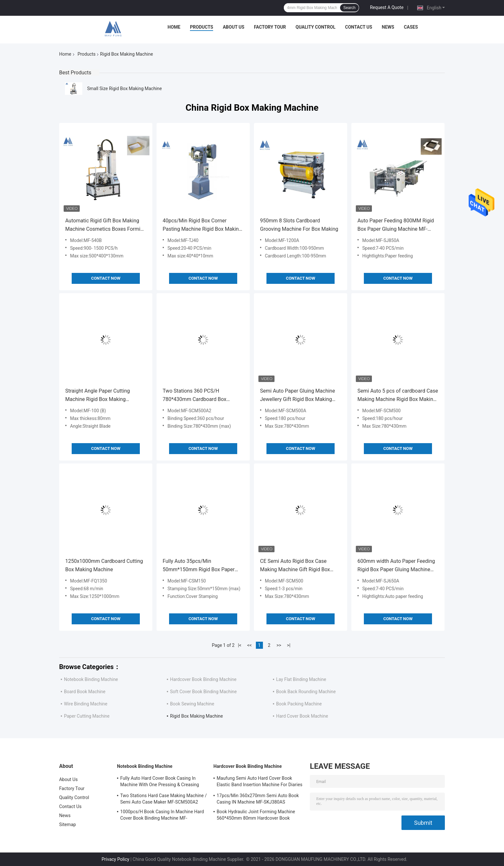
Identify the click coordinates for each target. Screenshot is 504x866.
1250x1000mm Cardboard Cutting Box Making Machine (104, 565)
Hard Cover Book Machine (302, 716)
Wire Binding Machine (86, 704)
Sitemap (67, 824)
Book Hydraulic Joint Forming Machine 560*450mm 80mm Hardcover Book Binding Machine (256, 816)
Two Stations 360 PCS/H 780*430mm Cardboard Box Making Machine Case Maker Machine (196, 396)
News (388, 27)
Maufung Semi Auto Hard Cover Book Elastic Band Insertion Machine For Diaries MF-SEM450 (260, 782)
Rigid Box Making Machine (197, 716)
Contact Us (358, 27)
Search (349, 8)
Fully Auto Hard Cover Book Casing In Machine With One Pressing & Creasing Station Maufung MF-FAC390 (160, 782)
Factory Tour (270, 27)
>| (289, 645)
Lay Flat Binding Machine (301, 679)
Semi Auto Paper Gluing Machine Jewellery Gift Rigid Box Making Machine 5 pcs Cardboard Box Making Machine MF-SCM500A (297, 396)
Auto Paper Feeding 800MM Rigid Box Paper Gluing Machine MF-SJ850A (396, 225)
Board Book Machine (85, 692)
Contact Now (106, 278)
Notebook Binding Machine (91, 679)
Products (202, 27)
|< (240, 645)
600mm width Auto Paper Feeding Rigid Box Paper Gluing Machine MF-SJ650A (396, 566)
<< (249, 645)
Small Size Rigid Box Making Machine (124, 88)
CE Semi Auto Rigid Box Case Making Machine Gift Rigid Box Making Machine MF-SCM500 (295, 566)
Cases (411, 27)
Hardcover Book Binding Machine (203, 679)
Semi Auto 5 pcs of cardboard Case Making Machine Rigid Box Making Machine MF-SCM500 (398, 396)
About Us (234, 27)
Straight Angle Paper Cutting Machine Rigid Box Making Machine (98, 396)
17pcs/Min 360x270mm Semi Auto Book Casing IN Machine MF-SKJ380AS (258, 799)
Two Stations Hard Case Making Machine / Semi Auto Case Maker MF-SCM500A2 (163, 799)
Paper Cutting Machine (87, 716)
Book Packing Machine (299, 704)
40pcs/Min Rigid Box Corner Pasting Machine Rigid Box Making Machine (202, 225)
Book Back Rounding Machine (306, 692)
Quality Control (316, 27)
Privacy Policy (115, 859)
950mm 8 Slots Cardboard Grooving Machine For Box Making (299, 225)
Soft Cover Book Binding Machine (203, 692)
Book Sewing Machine (192, 704)
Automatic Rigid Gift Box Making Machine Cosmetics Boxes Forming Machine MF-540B (106, 225)
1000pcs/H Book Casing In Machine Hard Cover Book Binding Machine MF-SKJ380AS (162, 816)
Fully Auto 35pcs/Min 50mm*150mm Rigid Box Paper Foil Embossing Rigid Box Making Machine (201, 566)
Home (174, 27)
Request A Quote (387, 7)
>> (279, 645)
